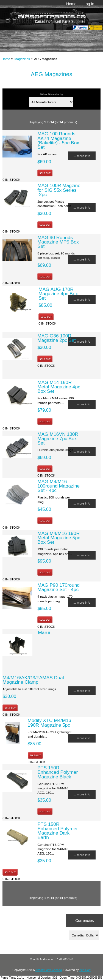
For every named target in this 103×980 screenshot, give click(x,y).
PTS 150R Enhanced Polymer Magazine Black (58, 772)
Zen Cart (85, 970)
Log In (89, 4)
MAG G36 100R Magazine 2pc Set (56, 338)
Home (71, 4)
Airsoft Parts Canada (49, 970)
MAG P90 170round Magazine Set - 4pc (59, 587)
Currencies (84, 921)
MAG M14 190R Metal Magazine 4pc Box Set (59, 387)
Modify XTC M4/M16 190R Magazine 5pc (50, 723)
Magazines (22, 59)
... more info (82, 156)
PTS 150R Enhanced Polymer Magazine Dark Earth (58, 831)
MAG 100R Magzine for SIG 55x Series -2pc (59, 190)
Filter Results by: (52, 94)
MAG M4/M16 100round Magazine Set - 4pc (59, 486)
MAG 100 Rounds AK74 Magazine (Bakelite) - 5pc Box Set (58, 140)
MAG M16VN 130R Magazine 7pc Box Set (58, 439)
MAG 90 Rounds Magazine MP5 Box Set (58, 242)
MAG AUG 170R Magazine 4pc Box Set (58, 294)
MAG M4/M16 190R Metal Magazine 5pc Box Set (59, 538)
